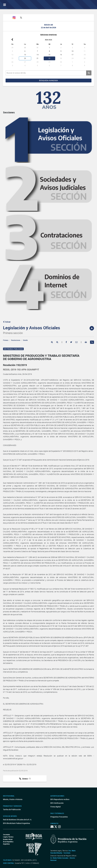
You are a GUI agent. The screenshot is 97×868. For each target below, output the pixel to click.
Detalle (25, 340)
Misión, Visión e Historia (13, 799)
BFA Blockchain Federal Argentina (16, 823)
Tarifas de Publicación (12, 809)
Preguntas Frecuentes (59, 817)
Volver (7, 322)
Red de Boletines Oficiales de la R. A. (17, 820)
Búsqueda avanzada (48, 80)
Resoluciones (16, 340)
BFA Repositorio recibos (60, 799)
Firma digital (56, 807)
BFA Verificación (57, 803)
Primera (6, 340)
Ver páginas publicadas (13, 349)
